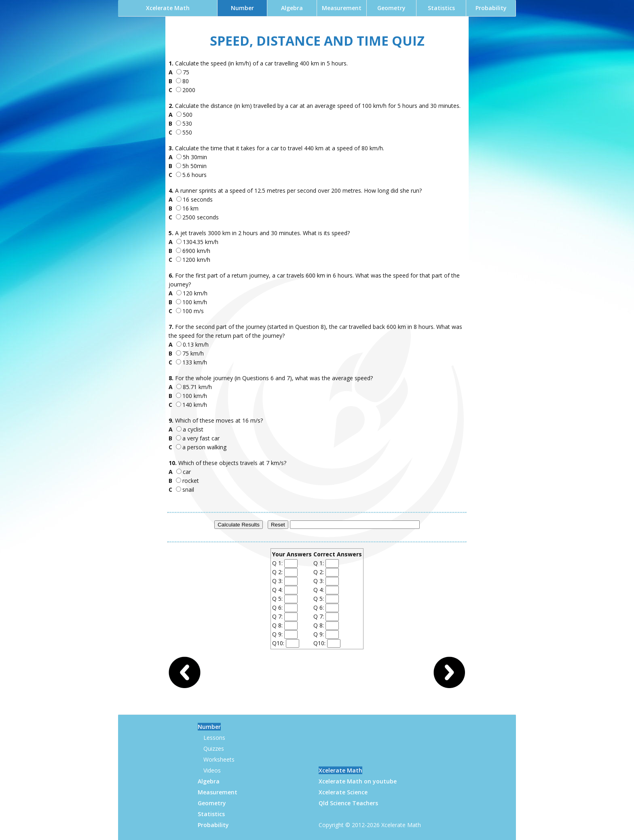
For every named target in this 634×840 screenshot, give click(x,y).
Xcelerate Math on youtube (358, 781)
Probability (491, 8)
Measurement (342, 8)
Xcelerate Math (168, 8)
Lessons (214, 738)
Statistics (441, 8)
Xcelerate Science (343, 792)
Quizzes (214, 748)
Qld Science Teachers (348, 803)
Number (242, 8)
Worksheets (219, 759)
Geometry (391, 8)
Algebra (292, 8)
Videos (212, 770)
